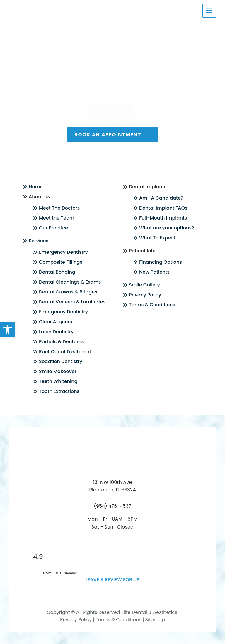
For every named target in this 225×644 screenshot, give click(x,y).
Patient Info (142, 251)
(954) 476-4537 (112, 506)
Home (36, 187)
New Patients (154, 272)
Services (39, 241)
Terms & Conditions (152, 305)
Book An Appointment (112, 135)
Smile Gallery (144, 285)
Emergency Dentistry (63, 252)
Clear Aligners (56, 322)
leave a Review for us (112, 580)
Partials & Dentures (61, 342)
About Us (39, 197)
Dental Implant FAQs (163, 208)
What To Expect (157, 238)
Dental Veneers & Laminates (72, 302)
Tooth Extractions (59, 391)
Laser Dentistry (56, 332)
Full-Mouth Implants (163, 218)
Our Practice (53, 228)
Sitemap (155, 620)
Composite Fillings (61, 262)
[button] (8, 330)
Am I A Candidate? (161, 198)
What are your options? (167, 228)
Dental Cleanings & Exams (70, 282)
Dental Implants (148, 187)
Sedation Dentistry (61, 361)
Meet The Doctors (59, 208)
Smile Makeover (58, 371)
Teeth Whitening (58, 381)
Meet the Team (57, 218)
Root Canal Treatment (65, 352)
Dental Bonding (57, 272)
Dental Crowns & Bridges (68, 292)
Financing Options (161, 262)
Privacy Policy (145, 295)
